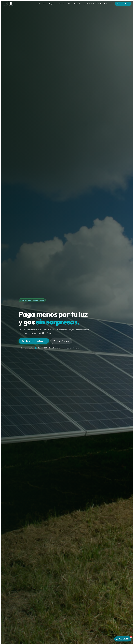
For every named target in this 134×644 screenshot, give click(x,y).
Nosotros (62, 4)
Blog (70, 4)
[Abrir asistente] (123, 639)
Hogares (43, 4)
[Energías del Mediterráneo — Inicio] (8, 4)
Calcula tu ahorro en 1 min (34, 341)
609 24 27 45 (89, 4)
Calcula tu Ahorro (123, 4)
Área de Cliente (105, 4)
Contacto (77, 4)
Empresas (53, 4)
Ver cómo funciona (61, 341)
